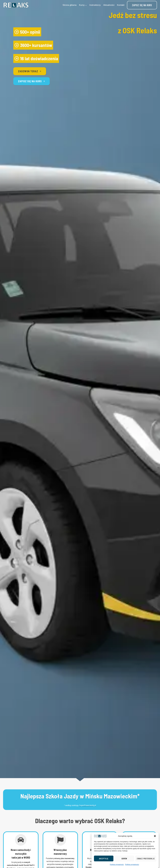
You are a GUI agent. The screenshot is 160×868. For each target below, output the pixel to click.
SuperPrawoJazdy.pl (88, 805)
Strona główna (70, 5)
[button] (155, 849)
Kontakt (121, 5)
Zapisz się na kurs (142, 5)
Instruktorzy (95, 5)
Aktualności (109, 5)
